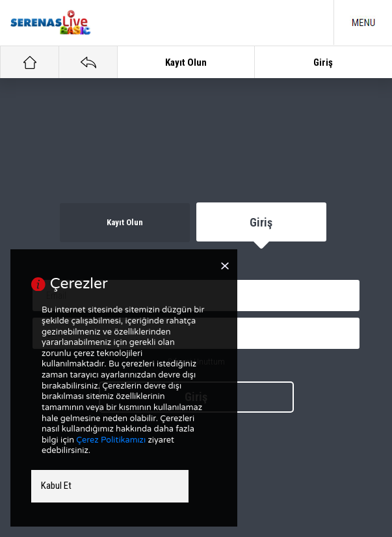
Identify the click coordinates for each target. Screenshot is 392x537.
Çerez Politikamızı (111, 440)
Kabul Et (56, 486)
